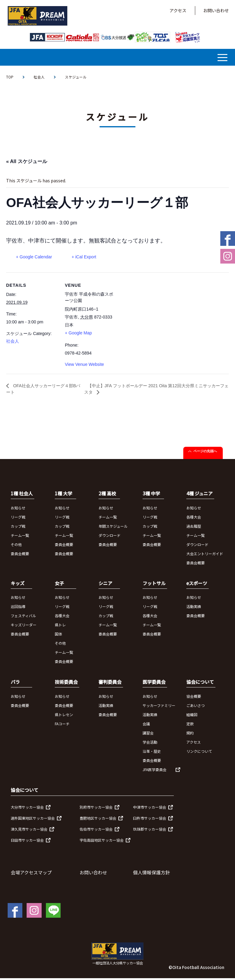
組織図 (192, 716)
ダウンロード (110, 537)
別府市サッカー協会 (96, 809)
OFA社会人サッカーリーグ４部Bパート (44, 390)
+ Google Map (78, 333)
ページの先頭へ (205, 453)
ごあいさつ (196, 707)
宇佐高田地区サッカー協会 (102, 842)
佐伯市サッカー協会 (96, 831)
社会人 (39, 77)
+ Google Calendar (34, 257)
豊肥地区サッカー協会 (98, 820)
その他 (16, 546)
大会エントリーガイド (205, 555)
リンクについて (199, 753)
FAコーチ (62, 725)
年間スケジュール (113, 528)
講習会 (148, 735)
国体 (58, 636)
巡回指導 (18, 608)
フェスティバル (23, 618)
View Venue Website (84, 365)
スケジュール (76, 77)
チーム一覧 (20, 537)
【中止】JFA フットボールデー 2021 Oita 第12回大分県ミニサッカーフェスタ (156, 390)
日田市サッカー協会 (27, 842)
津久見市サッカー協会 (29, 831)
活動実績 (194, 608)
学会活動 (150, 744)
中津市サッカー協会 (150, 809)
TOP (10, 77)
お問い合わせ (216, 10)
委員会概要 (20, 555)
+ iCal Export (86, 257)
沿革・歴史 (152, 753)
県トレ (60, 627)
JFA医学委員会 (155, 771)
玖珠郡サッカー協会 (150, 831)
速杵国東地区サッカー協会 (33, 820)
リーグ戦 (18, 519)
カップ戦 (18, 528)
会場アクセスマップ (31, 874)
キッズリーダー (24, 627)
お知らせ (18, 510)
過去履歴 (194, 528)
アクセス (178, 10)
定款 (190, 725)
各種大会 (194, 519)
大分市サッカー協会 (27, 809)
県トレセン (64, 716)
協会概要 (194, 698)
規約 (190, 735)
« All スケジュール (27, 161)
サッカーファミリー (159, 707)
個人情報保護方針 (151, 874)
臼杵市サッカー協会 (150, 820)
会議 (146, 725)
